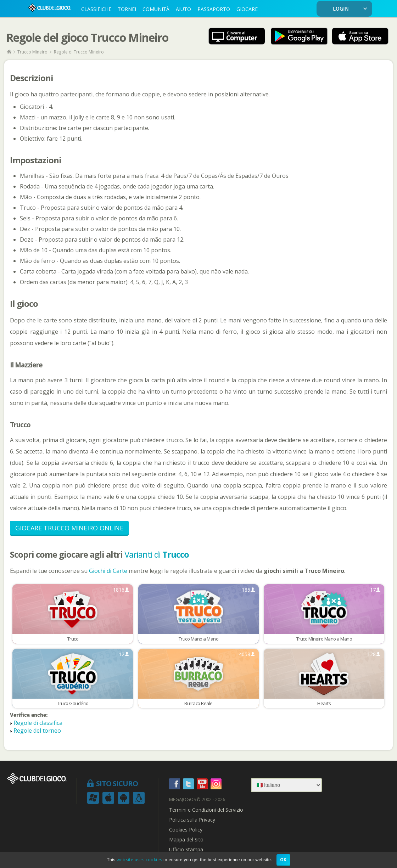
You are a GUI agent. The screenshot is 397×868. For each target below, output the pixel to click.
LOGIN (351, 9)
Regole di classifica (38, 723)
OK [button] (283, 860)
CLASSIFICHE (96, 9)
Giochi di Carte (108, 571)
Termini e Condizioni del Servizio (206, 810)
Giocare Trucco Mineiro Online (69, 528)
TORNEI (127, 9)
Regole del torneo (37, 731)
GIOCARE (247, 9)
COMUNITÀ (156, 9)
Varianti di (157, 554)
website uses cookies (139, 860)
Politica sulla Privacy (192, 820)
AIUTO (183, 9)
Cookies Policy (186, 830)
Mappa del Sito (186, 840)
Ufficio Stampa (186, 850)
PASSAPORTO (214, 9)
